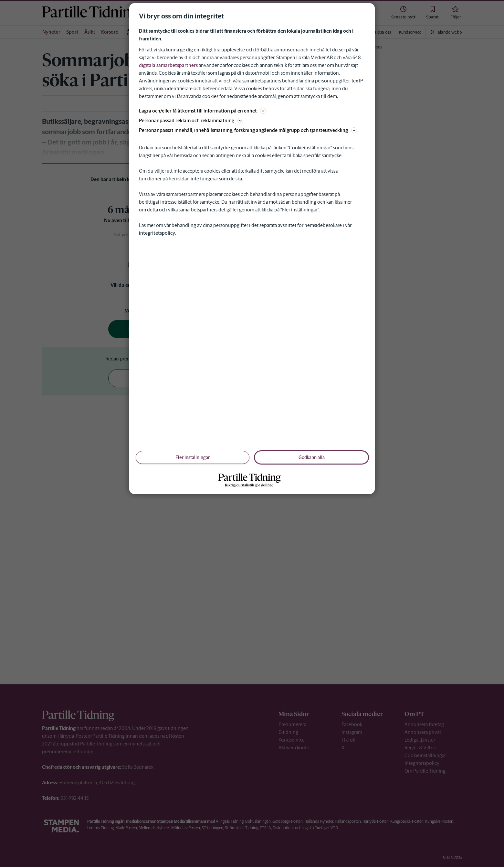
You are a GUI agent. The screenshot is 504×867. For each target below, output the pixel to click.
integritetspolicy (157, 233)
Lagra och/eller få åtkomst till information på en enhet (202, 111)
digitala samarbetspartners (168, 65)
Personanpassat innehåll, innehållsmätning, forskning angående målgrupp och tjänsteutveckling (248, 130)
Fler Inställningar (193, 457)
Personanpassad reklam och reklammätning (191, 120)
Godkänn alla (312, 457)
